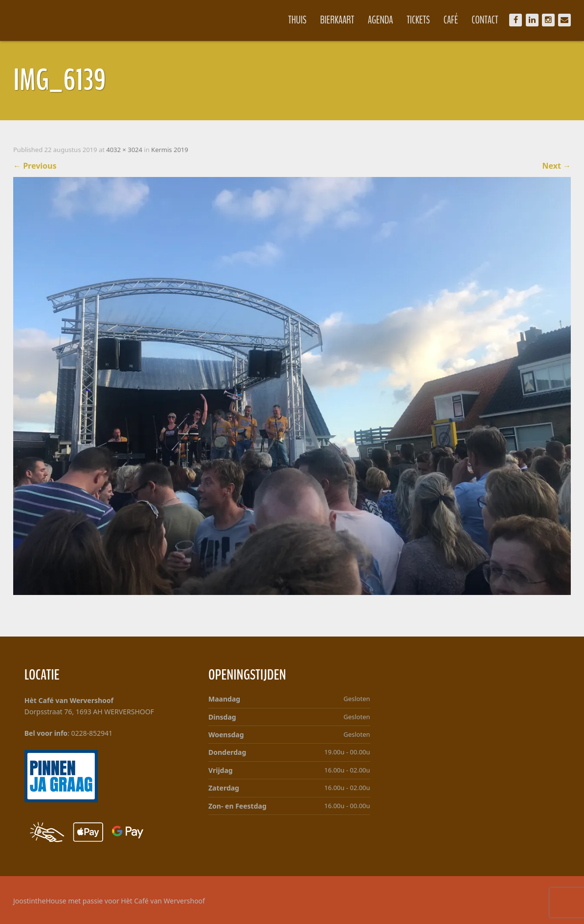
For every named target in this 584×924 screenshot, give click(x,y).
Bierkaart (337, 20)
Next (556, 166)
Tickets (418, 20)
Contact (485, 20)
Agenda (381, 20)
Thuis (297, 20)
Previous (35, 166)
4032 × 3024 (124, 150)
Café (451, 20)
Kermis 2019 (170, 150)
